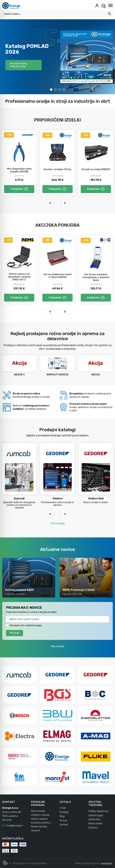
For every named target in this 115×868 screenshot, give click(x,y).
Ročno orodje (38, 811)
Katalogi (64, 812)
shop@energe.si (14, 826)
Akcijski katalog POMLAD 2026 (18, 65)
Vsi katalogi (58, 523)
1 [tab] (51, 90)
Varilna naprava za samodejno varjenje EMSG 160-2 (19, 277)
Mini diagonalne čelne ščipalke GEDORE (19, 170)
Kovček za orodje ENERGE (96, 169)
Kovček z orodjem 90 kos (58, 169)
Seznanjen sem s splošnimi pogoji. (26, 625)
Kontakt (64, 825)
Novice (63, 820)
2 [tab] (55, 90)
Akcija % (35, 830)
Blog (62, 816)
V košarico (19, 189)
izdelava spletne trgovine (87, 863)
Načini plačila (95, 823)
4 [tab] (64, 90)
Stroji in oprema (39, 819)
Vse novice (58, 646)
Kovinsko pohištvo (41, 823)
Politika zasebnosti (98, 811)
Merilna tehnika (39, 827)
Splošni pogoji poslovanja (96, 817)
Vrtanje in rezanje (40, 815)
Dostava (93, 828)
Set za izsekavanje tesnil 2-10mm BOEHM (58, 276)
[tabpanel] (57, 57)
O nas (63, 808)
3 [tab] (60, 90)
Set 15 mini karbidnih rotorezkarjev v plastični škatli (96, 277)
